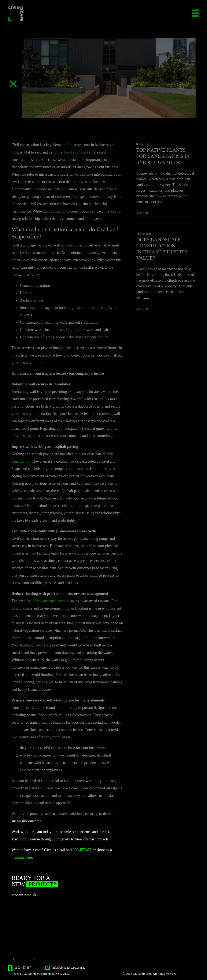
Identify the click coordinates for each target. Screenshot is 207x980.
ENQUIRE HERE (24, 895)
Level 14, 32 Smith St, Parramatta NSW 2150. (41, 974)
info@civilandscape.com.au (65, 968)
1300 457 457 (81, 850)
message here (22, 857)
